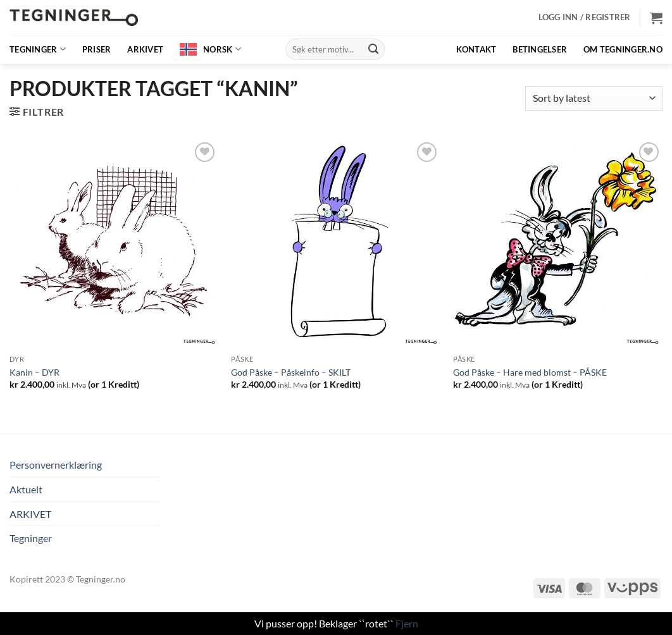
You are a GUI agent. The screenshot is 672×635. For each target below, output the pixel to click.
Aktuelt (26, 489)
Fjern (407, 623)
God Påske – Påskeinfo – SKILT (291, 372)
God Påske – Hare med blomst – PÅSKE (530, 372)
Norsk (222, 49)
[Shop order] (594, 98)
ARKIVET (145, 49)
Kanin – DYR (34, 372)
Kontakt (476, 49)
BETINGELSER (540, 49)
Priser (97, 49)
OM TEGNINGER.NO (623, 49)
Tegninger (38, 49)
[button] (585, 17)
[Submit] (373, 49)
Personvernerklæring (56, 465)
